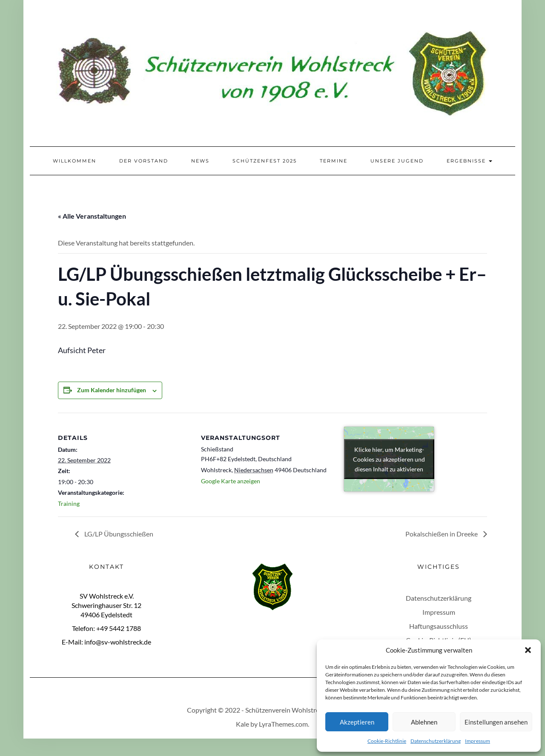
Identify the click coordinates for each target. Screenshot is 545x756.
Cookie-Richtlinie (387, 741)
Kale (242, 724)
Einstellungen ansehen (496, 722)
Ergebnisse (469, 161)
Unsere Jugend (397, 161)
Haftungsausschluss (439, 626)
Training (69, 504)
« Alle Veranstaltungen (92, 216)
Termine (334, 161)
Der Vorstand (144, 161)
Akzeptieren (357, 722)
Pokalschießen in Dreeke (442, 534)
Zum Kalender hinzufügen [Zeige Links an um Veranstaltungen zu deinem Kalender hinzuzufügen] (112, 390)
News (200, 161)
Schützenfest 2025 (265, 161)
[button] (528, 650)
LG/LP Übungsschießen (118, 534)
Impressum (478, 741)
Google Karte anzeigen (231, 481)
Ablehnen (424, 722)
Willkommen (75, 161)
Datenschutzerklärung (436, 741)
